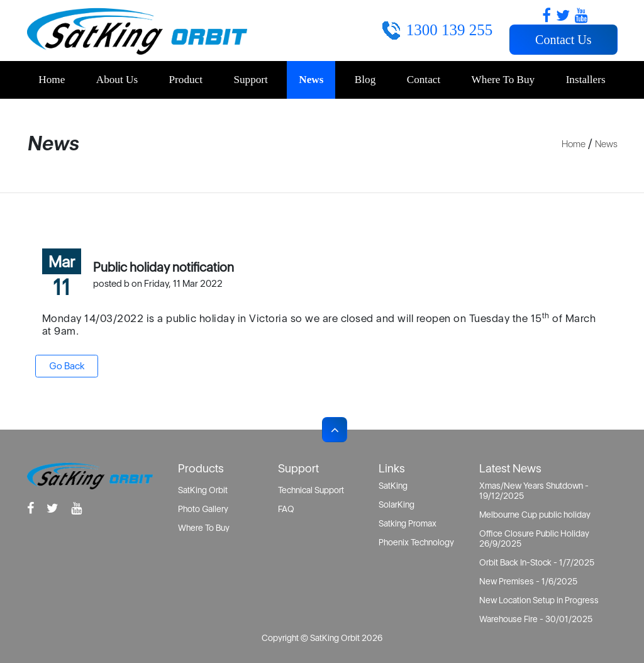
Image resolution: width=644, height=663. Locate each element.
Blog (365, 80)
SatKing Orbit (203, 490)
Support (250, 80)
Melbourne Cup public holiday (535, 515)
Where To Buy (503, 80)
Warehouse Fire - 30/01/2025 (536, 619)
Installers (586, 80)
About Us (117, 80)
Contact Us (563, 40)
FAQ (286, 509)
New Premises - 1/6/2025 (528, 581)
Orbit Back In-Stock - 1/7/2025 (537, 562)
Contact (424, 80)
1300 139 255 (450, 30)
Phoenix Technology (416, 542)
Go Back (67, 366)
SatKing (393, 486)
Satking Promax (408, 523)
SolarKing (397, 504)
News (311, 80)
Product (186, 80)
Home (52, 80)
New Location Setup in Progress (539, 600)
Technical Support (311, 490)
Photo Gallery (203, 509)
